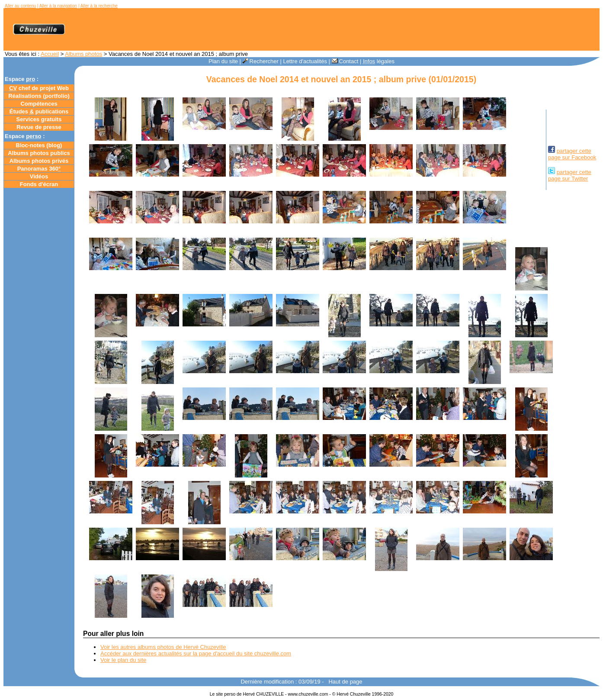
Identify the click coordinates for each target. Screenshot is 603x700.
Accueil (50, 54)
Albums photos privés (39, 161)
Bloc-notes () (39, 145)
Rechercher (261, 61)
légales (379, 61)
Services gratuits (39, 119)
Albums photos (83, 54)
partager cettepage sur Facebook (572, 154)
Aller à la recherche (99, 6)
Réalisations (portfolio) (39, 96)
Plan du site (223, 61)
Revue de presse (39, 127)
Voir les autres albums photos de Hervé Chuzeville (163, 647)
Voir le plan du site (123, 660)
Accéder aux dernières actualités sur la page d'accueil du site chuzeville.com (196, 653)
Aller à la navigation (58, 6)
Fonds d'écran (39, 184)
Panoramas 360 (39, 169)
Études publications (39, 111)
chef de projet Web (39, 88)
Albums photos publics (39, 153)
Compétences (39, 104)
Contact (345, 61)
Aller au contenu (20, 6)
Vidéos (39, 176)
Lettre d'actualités (305, 61)
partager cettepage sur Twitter (570, 175)
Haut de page (345, 682)
